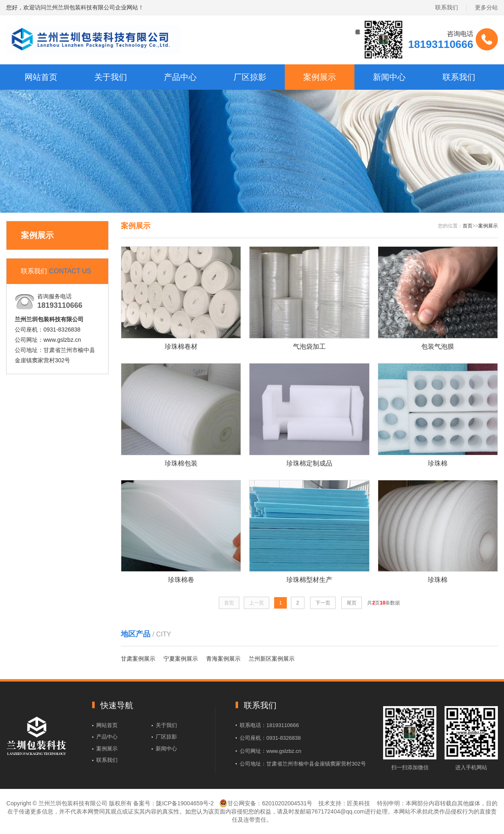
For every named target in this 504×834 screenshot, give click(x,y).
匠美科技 (359, 803)
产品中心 (180, 77)
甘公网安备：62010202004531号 (266, 803)
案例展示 (320, 77)
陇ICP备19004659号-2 (185, 803)
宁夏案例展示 (181, 659)
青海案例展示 (223, 659)
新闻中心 (389, 77)
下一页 (323, 603)
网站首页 (41, 77)
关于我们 (111, 77)
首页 (468, 226)
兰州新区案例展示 (272, 659)
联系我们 (447, 7)
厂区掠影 (250, 77)
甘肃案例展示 (138, 659)
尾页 (352, 603)
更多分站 (486, 7)
